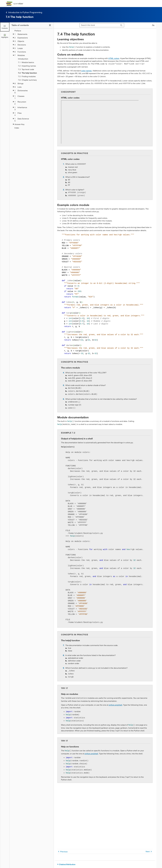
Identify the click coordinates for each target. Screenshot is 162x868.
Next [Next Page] (149, 852)
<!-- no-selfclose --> (100, 121)
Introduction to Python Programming (24, 12)
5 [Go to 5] (63, 383)
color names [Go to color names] (86, 70)
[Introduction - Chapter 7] (34, 59)
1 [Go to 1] (63, 163)
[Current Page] (34, 73)
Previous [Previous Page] (62, 852)
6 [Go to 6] (63, 396)
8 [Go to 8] (63, 651)
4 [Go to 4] (63, 370)
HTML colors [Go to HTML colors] (114, 58)
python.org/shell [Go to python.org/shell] (115, 700)
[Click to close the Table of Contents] (5, 27)
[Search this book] (99, 25)
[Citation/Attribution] (105, 864)
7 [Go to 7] (63, 641)
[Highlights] (5, 36)
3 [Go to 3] (63, 188)
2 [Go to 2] (63, 175)
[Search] (121, 25)
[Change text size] (153, 25)
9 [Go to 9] (63, 664)
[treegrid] (31, 79)
